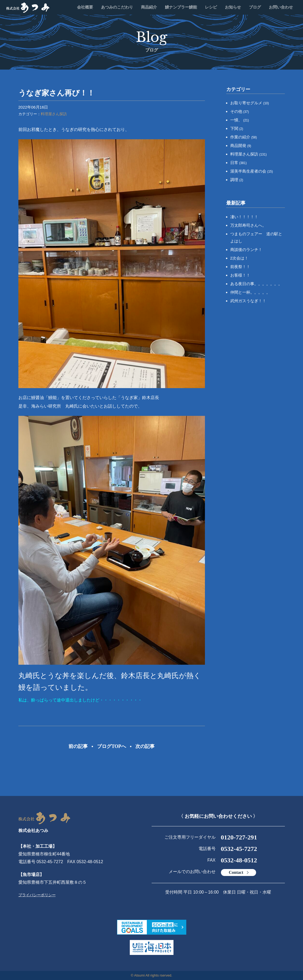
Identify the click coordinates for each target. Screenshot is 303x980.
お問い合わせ (281, 7)
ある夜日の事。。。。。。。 (256, 284)
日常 (239, 163)
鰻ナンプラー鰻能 (181, 7)
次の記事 (145, 746)
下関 (237, 128)
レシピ (211, 7)
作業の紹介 (244, 137)
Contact (236, 872)
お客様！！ (240, 275)
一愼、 (240, 120)
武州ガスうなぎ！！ (248, 301)
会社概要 (85, 7)
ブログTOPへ (112, 746)
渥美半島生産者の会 (252, 171)
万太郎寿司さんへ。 (248, 225)
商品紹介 (149, 7)
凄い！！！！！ (244, 217)
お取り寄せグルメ (250, 103)
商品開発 (241, 146)
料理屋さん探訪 (54, 114)
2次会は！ (239, 258)
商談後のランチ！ (246, 250)
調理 (237, 180)
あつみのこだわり (117, 7)
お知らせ (233, 7)
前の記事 (78, 746)
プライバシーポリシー (37, 895)
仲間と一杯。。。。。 (250, 292)
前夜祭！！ (240, 267)
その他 (240, 111)
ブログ (255, 7)
